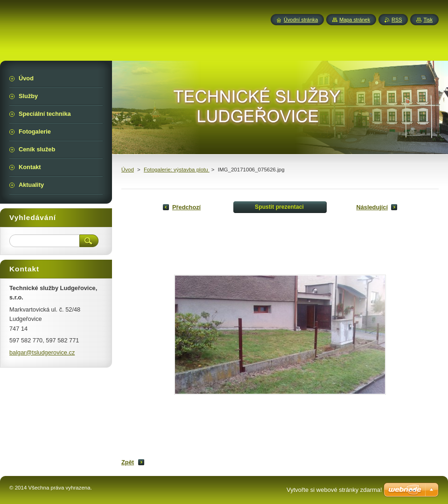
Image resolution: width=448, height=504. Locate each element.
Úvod (128, 170)
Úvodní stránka (301, 20)
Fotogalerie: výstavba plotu (177, 170)
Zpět (128, 462)
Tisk (428, 20)
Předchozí (186, 207)
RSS (397, 20)
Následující (372, 207)
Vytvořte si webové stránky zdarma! (334, 490)
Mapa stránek (355, 20)
